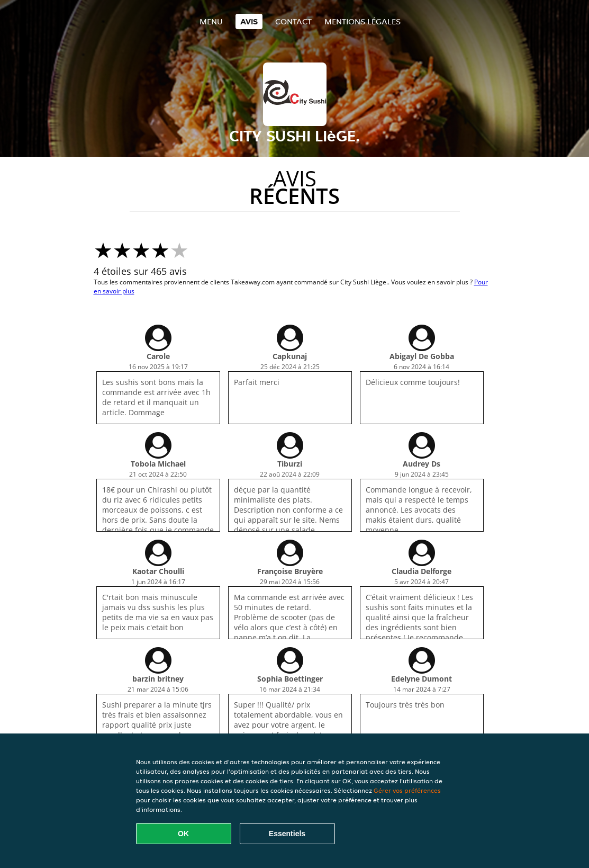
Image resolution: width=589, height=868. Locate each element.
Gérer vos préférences (407, 790)
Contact (293, 21)
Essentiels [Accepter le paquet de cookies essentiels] (287, 834)
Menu (211, 21)
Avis (249, 21)
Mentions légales (363, 21)
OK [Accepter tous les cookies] (183, 834)
